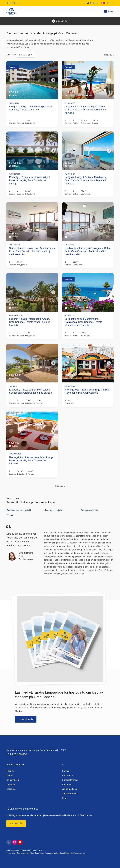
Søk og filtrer (60, 21)
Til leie (10, 776)
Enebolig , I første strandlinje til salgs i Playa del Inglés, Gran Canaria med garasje (29, 181)
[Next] (53, 80)
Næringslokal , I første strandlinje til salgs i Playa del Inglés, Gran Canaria (87, 391)
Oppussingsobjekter (90, 510)
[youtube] (20, 842)
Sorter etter (11, 55)
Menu (109, 12)
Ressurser (11, 789)
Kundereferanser (70, 780)
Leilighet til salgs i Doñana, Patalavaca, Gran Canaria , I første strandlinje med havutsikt (86, 181)
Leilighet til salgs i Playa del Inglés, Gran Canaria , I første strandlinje (31, 108)
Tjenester (11, 785)
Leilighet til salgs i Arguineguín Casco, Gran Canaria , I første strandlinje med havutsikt (85, 110)
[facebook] (9, 842)
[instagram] (14, 842)
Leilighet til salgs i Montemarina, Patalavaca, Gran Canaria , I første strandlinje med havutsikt (84, 322)
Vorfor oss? (68, 776)
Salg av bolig (13, 780)
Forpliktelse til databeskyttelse (47, 853)
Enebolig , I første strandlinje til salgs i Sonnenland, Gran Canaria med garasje (30, 391)
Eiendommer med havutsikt (19, 510)
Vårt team (67, 785)
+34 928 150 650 (17, 754)
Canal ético (64, 853)
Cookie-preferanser (78, 853)
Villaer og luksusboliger (54, 510)
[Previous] (11, 80)
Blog (64, 798)
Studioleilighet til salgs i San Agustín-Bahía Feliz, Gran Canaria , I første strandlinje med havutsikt (32, 251)
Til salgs (10, 771)
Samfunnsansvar (70, 794)
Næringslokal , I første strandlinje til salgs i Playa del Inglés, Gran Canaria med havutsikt (32, 461)
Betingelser (21, 853)
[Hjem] (11, 12)
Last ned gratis (26, 719)
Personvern (11, 853)
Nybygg (10, 514)
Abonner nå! (16, 824)
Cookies (31, 853)
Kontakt (66, 771)
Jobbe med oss (70, 789)
